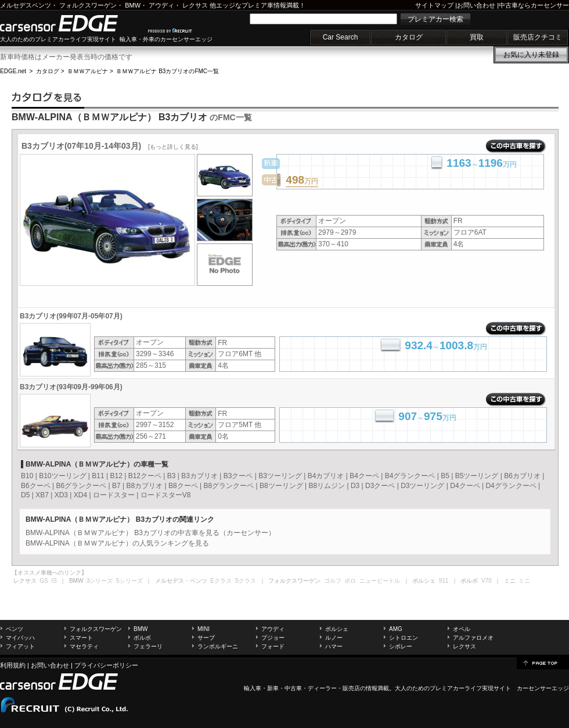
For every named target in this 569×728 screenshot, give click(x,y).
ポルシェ (337, 629)
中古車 (293, 688)
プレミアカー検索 (435, 19)
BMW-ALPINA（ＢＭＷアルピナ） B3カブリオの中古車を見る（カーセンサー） (150, 533)
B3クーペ (238, 476)
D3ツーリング (422, 486)
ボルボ (142, 638)
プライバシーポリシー (106, 665)
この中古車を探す (516, 146)
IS (54, 581)
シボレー (401, 646)
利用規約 (13, 665)
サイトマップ (434, 5)
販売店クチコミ (538, 37)
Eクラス (221, 581)
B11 (98, 476)
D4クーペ (465, 486)
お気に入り (531, 55)
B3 (172, 476)
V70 (487, 581)
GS (44, 581)
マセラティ (84, 646)
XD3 (61, 495)
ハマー (334, 646)
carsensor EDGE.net (71, 23)
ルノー (334, 638)
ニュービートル (380, 581)
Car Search (341, 37)
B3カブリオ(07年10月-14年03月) (110, 146)
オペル (462, 629)
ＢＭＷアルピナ (88, 71)
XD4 (80, 495)
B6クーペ (36, 486)
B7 (116, 486)
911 (444, 581)
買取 (477, 37)
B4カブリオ (326, 476)
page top (543, 662)
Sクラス (246, 581)
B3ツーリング (280, 476)
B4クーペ (364, 476)
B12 (116, 476)
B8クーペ (183, 486)
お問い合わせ (476, 5)
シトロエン (404, 638)
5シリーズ (129, 581)
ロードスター (114, 495)
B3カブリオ (199, 476)
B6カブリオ (522, 476)
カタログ (409, 37)
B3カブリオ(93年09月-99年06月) (71, 387)
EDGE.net (13, 71)
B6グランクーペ (81, 486)
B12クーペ (145, 476)
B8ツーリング (281, 486)
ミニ (524, 581)
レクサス (195, 5)
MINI (204, 629)
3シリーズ (100, 581)
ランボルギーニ (218, 646)
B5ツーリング (477, 476)
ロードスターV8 (166, 495)
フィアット (20, 646)
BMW (133, 5)
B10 (27, 476)
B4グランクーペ (410, 476)
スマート (81, 638)
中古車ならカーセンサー (534, 5)
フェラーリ (148, 646)
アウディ (161, 5)
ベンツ (15, 629)
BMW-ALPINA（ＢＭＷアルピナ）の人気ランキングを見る (117, 543)
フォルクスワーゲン (88, 5)
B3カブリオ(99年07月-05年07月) (71, 316)
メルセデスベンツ (26, 5)
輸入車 (253, 688)
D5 (25, 495)
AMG (396, 629)
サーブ (206, 638)
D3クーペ (380, 486)
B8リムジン (327, 486)
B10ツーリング (62, 476)
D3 (355, 486)
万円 (302, 181)
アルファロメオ (473, 638)
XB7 (42, 495)
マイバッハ (20, 638)
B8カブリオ (144, 486)
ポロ (350, 581)
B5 (445, 476)
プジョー (273, 638)
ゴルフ (333, 581)
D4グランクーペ (511, 486)
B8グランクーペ (228, 486)
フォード (273, 646)
